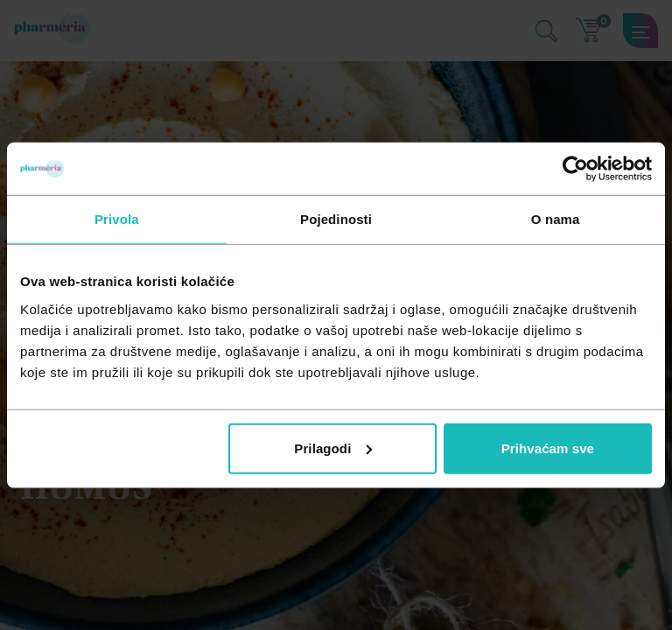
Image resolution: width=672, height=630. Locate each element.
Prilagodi (333, 448)
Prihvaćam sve (548, 448)
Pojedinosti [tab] (336, 219)
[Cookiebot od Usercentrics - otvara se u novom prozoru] (575, 169)
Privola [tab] (117, 219)
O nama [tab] (556, 219)
